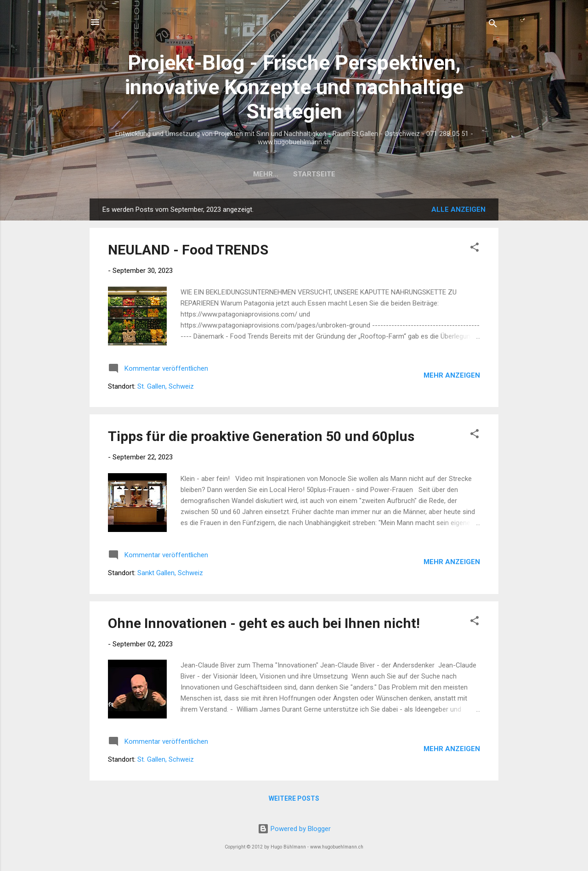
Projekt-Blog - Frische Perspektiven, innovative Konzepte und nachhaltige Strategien (294, 87)
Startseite (294, 174)
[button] (475, 249)
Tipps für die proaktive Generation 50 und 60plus (261, 436)
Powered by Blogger (294, 829)
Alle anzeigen (458, 209)
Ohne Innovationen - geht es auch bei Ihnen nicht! (264, 623)
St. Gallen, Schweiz (166, 386)
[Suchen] (493, 25)
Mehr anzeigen (452, 375)
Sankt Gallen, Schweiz (170, 573)
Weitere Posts (294, 798)
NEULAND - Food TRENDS (188, 250)
